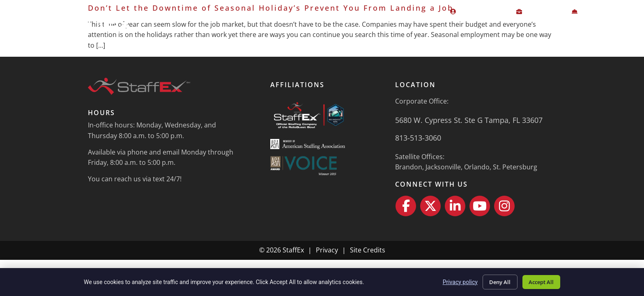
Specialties (483, 29)
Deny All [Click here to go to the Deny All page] (494, 281)
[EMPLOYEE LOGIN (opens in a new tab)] (480, 12)
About (534, 29)
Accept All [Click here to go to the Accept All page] (539, 281)
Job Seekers (422, 29)
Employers (356, 29)
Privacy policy (452, 281)
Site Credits (368, 250)
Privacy (327, 250)
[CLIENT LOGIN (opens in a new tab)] (541, 12)
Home (306, 29)
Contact (618, 29)
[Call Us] (476, 138)
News (577, 29)
